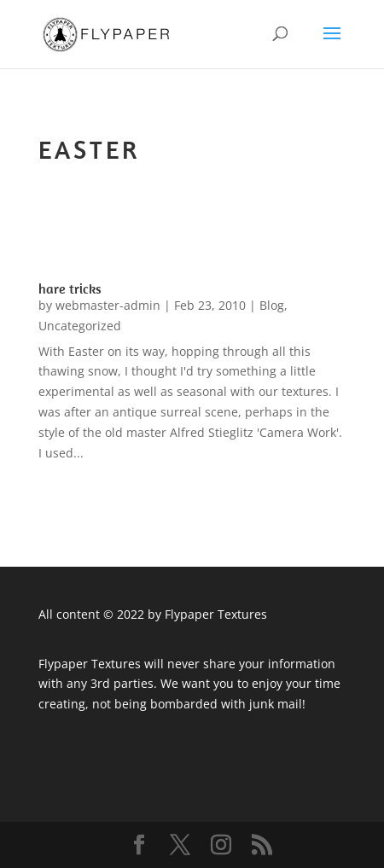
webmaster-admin (108, 305)
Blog (272, 305)
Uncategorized (80, 326)
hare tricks (70, 288)
